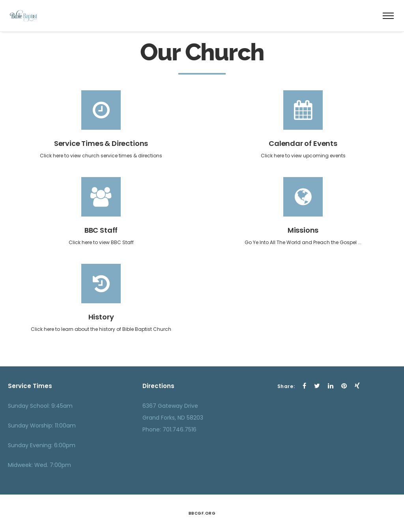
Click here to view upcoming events (303, 156)
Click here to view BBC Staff (101, 242)
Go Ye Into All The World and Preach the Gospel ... (303, 242)
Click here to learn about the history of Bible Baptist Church (101, 329)
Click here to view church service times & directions (101, 156)
